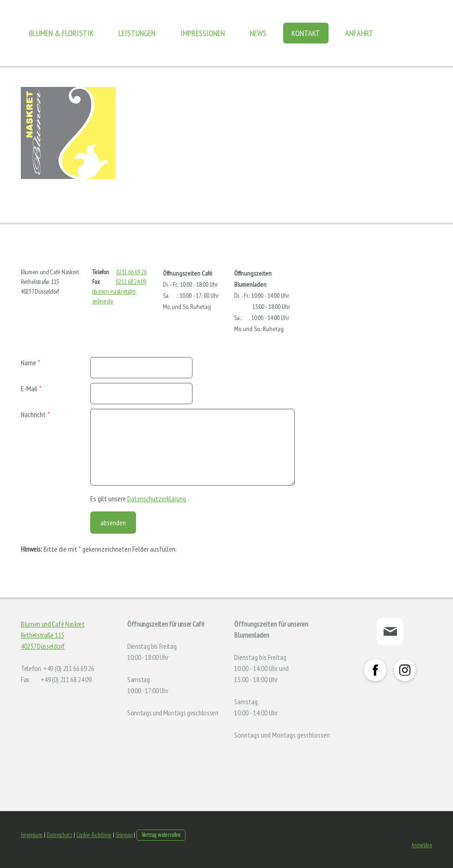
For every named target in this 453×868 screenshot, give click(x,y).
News (258, 33)
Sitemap (124, 835)
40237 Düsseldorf (43, 646)
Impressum (32, 835)
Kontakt (306, 33)
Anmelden (422, 845)
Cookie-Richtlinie (94, 835)
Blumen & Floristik (61, 33)
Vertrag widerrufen (161, 835)
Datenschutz (59, 835)
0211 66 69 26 (131, 272)
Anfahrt (359, 33)
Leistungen (137, 33)
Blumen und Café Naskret (53, 624)
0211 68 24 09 (131, 282)
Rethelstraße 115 (43, 635)
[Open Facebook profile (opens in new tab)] (375, 670)
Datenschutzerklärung (157, 499)
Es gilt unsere (138, 499)
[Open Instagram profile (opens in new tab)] (405, 670)
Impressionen (203, 33)
